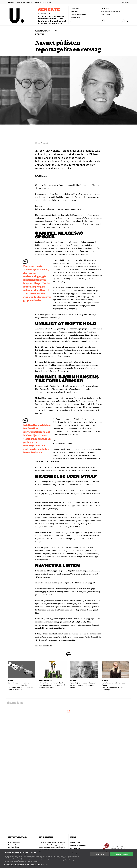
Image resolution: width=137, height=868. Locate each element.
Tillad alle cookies (122, 854)
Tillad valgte (100, 854)
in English (126, 2)
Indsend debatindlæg (78, 14)
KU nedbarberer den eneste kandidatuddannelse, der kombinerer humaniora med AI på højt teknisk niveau (52, 20)
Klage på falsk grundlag (62, 443)
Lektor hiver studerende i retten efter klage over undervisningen (61, 209)
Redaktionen (75, 842)
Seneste (49, 10)
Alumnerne (75, 9)
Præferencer (22, 864)
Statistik (33, 864)
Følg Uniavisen (106, 14)
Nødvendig (10, 864)
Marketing (43, 864)
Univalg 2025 (75, 17)
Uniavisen (11, 2)
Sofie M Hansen (41, 176)
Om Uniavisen (106, 9)
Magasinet (74, 11)
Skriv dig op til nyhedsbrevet (111, 11)
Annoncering (75, 848)
